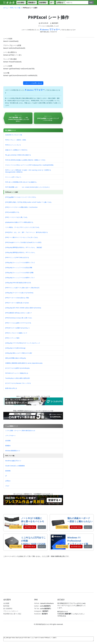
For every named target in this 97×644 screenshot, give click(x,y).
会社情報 (21, 3)
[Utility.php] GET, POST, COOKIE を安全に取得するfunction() (23, 308)
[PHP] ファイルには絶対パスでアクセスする (18, 323)
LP (51, 3)
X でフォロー (50, 29)
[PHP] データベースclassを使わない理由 (17, 298)
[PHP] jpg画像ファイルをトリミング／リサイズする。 (21, 197)
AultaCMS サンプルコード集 (14, 135)
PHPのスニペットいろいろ (13, 145)
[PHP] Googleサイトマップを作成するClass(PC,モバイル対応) (23, 242)
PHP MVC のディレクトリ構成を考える (17, 373)
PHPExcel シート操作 (12, 192)
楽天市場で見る (30, 527)
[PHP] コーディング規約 (12, 338)
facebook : (41, 614)
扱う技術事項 (8, 609)
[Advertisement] (48, 575)
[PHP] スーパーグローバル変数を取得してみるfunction (21, 207)
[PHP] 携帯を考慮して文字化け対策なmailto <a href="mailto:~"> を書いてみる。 (29, 202)
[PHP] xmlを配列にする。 (13, 212)
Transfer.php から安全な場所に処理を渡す (18, 378)
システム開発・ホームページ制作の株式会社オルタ (20, 430)
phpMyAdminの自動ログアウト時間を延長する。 (20, 222)
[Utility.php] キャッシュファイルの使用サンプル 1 (20, 278)
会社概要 (6, 603)
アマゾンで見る (16, 527)
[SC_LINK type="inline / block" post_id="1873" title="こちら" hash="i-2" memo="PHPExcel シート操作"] (48, 639)
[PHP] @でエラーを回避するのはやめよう (17, 328)
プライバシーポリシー (11, 611)
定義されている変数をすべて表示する (16, 150)
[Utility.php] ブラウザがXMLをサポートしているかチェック (23, 343)
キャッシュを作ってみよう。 (14, 177)
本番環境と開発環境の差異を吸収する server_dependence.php (24, 363)
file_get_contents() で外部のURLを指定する (18, 155)
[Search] (77, 3)
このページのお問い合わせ (33, 83)
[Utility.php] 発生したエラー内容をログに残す (19, 353)
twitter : (42, 606)
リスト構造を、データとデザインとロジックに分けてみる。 (23, 227)
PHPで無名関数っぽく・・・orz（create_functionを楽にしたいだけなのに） (28, 187)
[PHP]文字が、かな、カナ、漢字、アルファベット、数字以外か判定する (27, 232)
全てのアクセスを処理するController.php (17, 368)
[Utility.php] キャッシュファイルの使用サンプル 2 (20, 262)
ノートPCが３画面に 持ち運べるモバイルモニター (33, 521)
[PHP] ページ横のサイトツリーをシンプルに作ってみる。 (22, 237)
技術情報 (43, 3)
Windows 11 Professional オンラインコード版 (78, 541)
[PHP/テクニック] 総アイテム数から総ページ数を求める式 (22, 288)
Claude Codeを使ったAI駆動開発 (15, 466)
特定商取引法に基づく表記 (12, 614)
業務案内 (32, 3)
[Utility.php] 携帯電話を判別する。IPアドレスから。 (21, 252)
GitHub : (44, 603)
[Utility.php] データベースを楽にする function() (19, 293)
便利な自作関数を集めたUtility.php (16, 358)
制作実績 (6, 606)
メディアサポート (10, 436)
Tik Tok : (43, 609)
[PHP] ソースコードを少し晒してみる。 (17, 217)
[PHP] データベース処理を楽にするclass (17, 303)
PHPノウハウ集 (10, 456)
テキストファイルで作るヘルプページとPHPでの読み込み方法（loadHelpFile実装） (30, 165)
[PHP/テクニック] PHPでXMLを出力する (17, 257)
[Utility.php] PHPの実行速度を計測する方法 (18, 283)
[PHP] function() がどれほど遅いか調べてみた (19, 318)
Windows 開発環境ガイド (13, 451)
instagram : (41, 611)
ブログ (7, 486)
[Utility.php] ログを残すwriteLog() (15, 348)
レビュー (42, 527)
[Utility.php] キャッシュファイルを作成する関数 (19, 273)
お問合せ (60, 3)
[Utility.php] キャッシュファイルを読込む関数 (19, 268)
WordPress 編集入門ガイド (13, 461)
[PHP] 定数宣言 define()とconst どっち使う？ (19, 313)
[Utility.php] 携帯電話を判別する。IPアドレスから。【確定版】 (24, 247)
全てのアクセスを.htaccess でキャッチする (18, 383)
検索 (91, 3)
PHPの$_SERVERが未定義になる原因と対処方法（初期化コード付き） (26, 160)
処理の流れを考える (11, 388)
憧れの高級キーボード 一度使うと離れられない (80, 520)
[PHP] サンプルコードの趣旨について (16, 333)
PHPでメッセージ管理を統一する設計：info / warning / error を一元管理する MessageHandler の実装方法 (28, 171)
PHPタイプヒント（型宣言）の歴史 (16, 140)
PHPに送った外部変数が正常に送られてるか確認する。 (21, 182)
